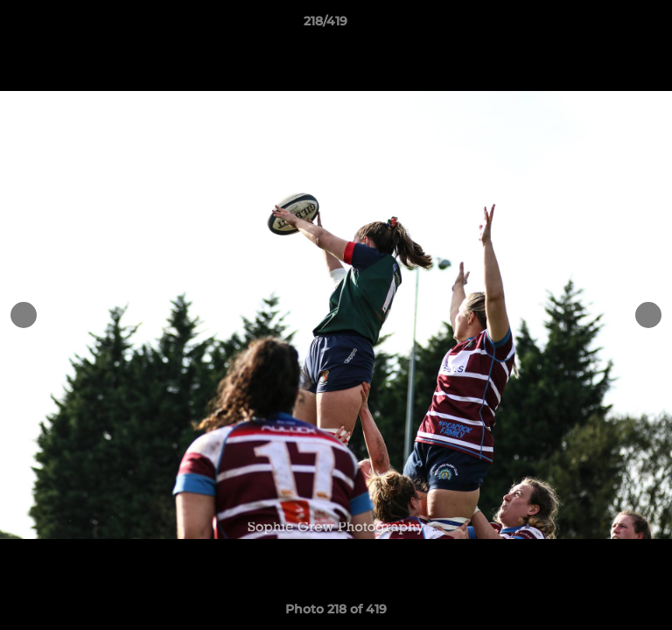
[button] (609, 25)
